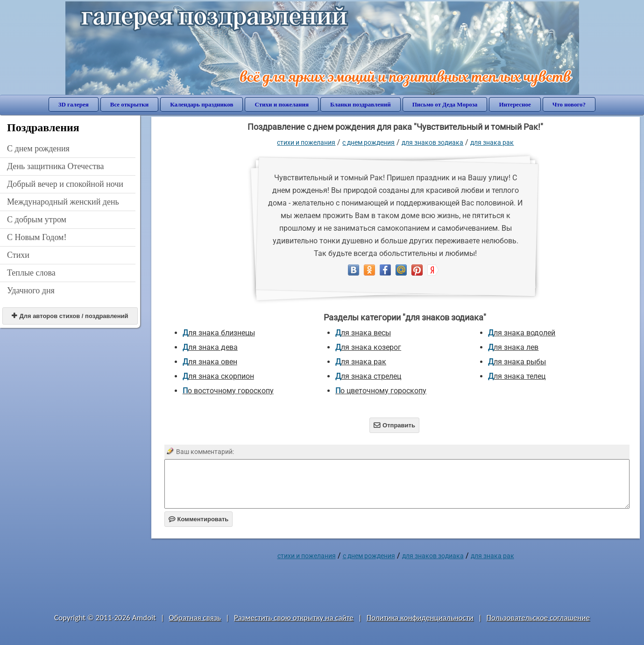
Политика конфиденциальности (420, 618)
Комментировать (199, 519)
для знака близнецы (219, 333)
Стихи (18, 255)
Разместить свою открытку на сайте (294, 618)
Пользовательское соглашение (538, 618)
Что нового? (569, 104)
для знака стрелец (368, 376)
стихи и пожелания (306, 142)
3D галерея (74, 104)
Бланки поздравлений (361, 104)
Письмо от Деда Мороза (445, 104)
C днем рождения (38, 149)
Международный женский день (63, 202)
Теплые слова (31, 273)
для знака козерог (368, 347)
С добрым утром (37, 220)
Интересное (515, 104)
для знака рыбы (517, 362)
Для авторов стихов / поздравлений (70, 316)
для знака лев (513, 347)
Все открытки (130, 104)
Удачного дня (31, 291)
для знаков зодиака (432, 142)
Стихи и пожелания (282, 104)
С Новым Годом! (37, 237)
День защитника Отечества (56, 166)
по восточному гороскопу (228, 391)
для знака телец (517, 376)
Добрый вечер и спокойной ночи (65, 184)
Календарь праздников (202, 104)
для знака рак (492, 142)
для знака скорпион (218, 376)
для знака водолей (522, 333)
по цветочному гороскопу (381, 391)
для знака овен (210, 362)
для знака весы (363, 333)
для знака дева (210, 347)
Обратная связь (195, 618)
